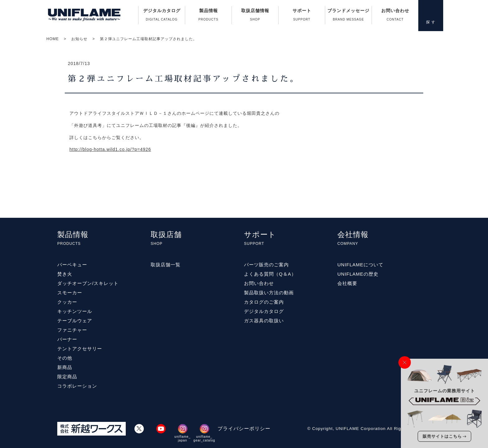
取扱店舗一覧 (166, 265)
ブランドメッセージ (348, 16)
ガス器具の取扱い (264, 321)
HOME (53, 39)
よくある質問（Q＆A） (270, 274)
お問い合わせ (395, 16)
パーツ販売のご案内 (266, 265)
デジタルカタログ (162, 16)
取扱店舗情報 (255, 16)
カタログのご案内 (264, 302)
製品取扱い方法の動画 (269, 293)
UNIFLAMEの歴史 (358, 274)
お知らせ (79, 39)
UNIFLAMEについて (360, 265)
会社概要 (347, 283)
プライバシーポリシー (244, 429)
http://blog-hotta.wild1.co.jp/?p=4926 (110, 149)
